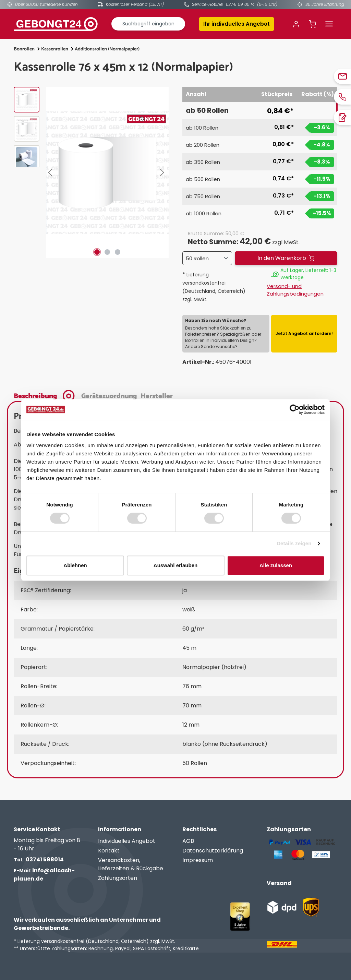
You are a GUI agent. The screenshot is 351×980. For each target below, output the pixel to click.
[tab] (46, 395)
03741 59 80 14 (240, 4)
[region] (91, 172)
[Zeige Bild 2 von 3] (107, 252)
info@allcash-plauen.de (44, 875)
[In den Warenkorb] (286, 258)
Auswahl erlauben (175, 565)
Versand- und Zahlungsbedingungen (295, 290)
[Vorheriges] (51, 172)
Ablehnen (75, 565)
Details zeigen (294, 543)
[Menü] (329, 24)
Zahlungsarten (118, 878)
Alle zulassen (276, 565)
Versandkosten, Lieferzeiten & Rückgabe (131, 864)
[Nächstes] (164, 172)
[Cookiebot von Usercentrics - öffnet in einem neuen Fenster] (295, 409)
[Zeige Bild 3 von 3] (118, 252)
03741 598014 (39, 859)
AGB (188, 841)
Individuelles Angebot (127, 841)
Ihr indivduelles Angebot (237, 24)
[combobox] (148, 24)
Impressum (198, 860)
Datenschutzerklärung (213, 851)
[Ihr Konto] (296, 24)
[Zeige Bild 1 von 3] (97, 252)
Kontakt (109, 851)
